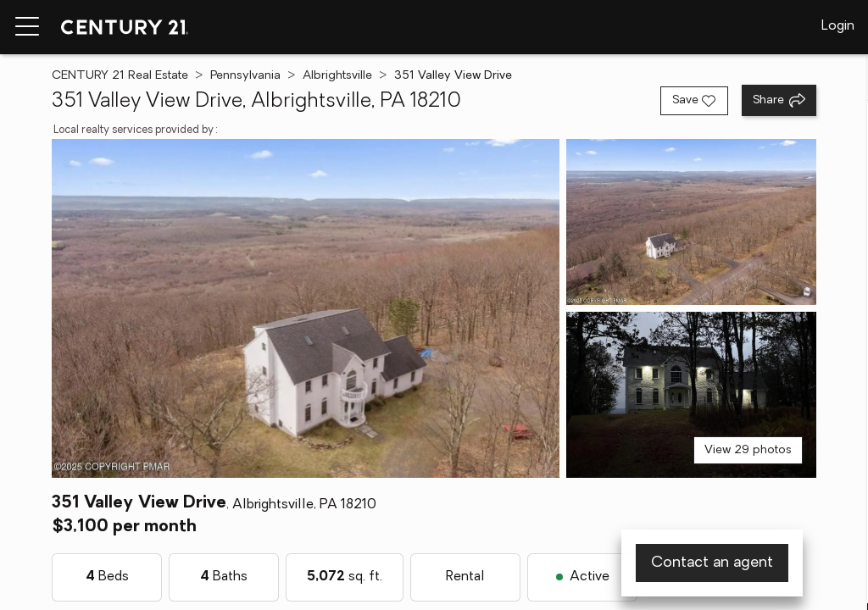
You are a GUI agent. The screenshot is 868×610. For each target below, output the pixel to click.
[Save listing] (694, 101)
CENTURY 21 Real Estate (120, 76)
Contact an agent (712, 563)
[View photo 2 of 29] (691, 222)
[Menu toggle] (27, 27)
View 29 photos (748, 450)
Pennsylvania (245, 76)
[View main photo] (305, 308)
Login (838, 26)
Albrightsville (337, 76)
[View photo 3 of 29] (691, 395)
